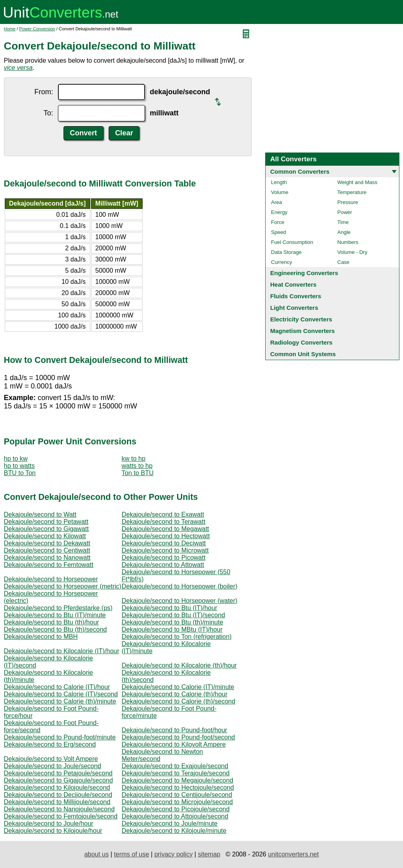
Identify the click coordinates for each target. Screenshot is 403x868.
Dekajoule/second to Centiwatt (47, 550)
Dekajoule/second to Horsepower (51, 579)
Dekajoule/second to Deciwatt (164, 543)
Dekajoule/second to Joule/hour (49, 823)
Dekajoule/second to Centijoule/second (177, 795)
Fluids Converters (296, 296)
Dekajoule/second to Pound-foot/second (179, 737)
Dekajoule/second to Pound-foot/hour (175, 730)
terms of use (131, 854)
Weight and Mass (357, 182)
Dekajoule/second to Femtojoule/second (61, 816)
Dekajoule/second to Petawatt (46, 522)
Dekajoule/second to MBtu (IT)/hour (172, 629)
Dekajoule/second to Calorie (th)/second (179, 701)
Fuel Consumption (292, 242)
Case (343, 262)
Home (10, 29)
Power (345, 212)
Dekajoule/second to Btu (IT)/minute (55, 615)
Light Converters (294, 308)
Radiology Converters (302, 342)
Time (343, 222)
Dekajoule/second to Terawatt (164, 522)
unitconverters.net (293, 854)
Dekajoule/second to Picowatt (164, 558)
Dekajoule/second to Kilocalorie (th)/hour (179, 665)
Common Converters (300, 171)
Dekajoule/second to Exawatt (163, 514)
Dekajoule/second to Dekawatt (47, 543)
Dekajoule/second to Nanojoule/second (60, 809)
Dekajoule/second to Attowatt (163, 565)
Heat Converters (294, 284)
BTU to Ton (20, 473)
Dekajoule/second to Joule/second (53, 766)
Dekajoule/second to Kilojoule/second (57, 788)
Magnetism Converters (303, 331)
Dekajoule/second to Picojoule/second (176, 809)
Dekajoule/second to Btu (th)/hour (52, 622)
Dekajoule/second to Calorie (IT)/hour (57, 687)
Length (279, 182)
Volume (280, 192)
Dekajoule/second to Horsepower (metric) (63, 586)
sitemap (209, 854)
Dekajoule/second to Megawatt (166, 529)
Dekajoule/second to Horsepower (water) (180, 601)
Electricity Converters (301, 319)
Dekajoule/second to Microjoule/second (177, 802)
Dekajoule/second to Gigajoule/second (59, 780)
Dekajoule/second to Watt (40, 514)
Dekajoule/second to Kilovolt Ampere (174, 744)
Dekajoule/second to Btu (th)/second (56, 629)
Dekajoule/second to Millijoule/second (57, 802)
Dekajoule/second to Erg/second (50, 744)
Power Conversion (37, 29)
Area (277, 202)
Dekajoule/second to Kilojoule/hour (53, 831)
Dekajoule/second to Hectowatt (166, 536)
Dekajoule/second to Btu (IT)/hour (170, 608)
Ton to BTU (138, 473)
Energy (279, 212)
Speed (279, 232)
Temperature (352, 192)
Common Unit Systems (303, 354)
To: (48, 113)
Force (278, 222)
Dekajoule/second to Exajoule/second (175, 766)
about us (96, 854)
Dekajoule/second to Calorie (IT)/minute (178, 687)
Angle (344, 232)
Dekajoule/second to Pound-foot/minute (60, 737)
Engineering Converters (304, 273)
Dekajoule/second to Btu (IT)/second (174, 615)
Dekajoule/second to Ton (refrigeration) (177, 637)
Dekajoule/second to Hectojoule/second (178, 788)
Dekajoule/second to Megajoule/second (178, 780)
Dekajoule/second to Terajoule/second (176, 773)
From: (44, 92)
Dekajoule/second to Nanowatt (47, 558)
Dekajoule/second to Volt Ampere (51, 759)
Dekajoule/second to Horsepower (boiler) (180, 586)
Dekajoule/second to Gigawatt (47, 529)
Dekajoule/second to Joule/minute (170, 823)
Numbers (348, 242)
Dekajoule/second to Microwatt (165, 550)
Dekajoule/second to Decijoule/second (58, 795)
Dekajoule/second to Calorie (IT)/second (61, 694)
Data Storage (287, 252)
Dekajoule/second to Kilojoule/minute (174, 831)
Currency (282, 262)
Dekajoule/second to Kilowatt (45, 536)
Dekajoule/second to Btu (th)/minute (173, 622)
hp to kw (16, 459)
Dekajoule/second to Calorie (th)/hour (175, 694)
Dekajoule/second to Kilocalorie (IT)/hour (62, 651)
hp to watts (19, 466)
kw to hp (134, 459)
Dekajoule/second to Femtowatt (49, 565)
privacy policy (173, 854)
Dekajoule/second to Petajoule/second (58, 773)
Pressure (348, 202)
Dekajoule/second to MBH (41, 637)
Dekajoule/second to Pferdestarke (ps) (58, 608)
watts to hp (137, 466)
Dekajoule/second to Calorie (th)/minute (60, 701)
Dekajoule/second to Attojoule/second (175, 816)
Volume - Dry (352, 252)
